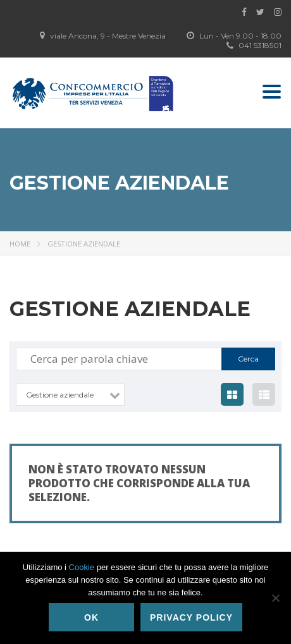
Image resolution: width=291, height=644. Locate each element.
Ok (91, 617)
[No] (275, 598)
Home (20, 244)
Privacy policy (191, 617)
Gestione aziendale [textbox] (60, 395)
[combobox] (70, 394)
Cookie (82, 567)
